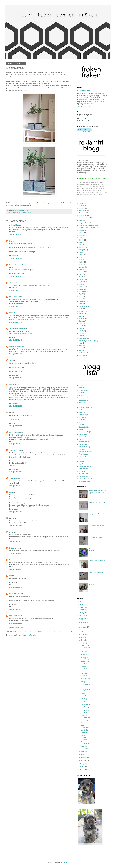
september (85, 630)
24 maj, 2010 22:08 (16, 623)
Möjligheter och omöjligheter (86, 684)
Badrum (82, 206)
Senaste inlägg (12, 632)
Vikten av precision (85, 747)
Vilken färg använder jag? (87, 341)
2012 (81, 610)
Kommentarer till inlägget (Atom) (28, 635)
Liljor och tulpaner (85, 437)
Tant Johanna (83, 476)
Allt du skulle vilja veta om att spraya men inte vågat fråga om (97, 492)
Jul (80, 252)
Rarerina (82, 471)
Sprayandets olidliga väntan (98, 514)
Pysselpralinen (84, 461)
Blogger (65, 862)
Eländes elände (84, 218)
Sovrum (82, 319)
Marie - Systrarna (15, 616)
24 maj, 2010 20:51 (16, 609)
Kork (81, 260)
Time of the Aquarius (86, 479)
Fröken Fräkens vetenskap (88, 228)
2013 (81, 607)
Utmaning (82, 336)
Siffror (81, 304)
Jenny (11, 360)
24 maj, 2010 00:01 (16, 486)
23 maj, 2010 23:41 (16, 472)
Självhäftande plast (85, 306)
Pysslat (29, 212)
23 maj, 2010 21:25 (16, 276)
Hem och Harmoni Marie (17, 265)
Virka (81, 348)
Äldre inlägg (68, 632)
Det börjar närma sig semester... (96, 550)
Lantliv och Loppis (15, 450)
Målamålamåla (86, 678)
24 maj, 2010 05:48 (16, 512)
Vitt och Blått (13, 478)
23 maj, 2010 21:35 (16, 290)
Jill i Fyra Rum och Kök (17, 329)
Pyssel (81, 289)
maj (83, 643)
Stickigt (91, 584)
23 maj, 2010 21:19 (16, 258)
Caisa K (82, 395)
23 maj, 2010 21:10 (16, 235)
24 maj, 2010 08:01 (16, 542)
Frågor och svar (84, 223)
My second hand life (86, 452)
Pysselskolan (83, 292)
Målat (20, 212)
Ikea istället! (85, 655)
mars (83, 755)
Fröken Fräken (85, 90)
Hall (80, 242)
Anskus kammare (85, 390)
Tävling (82, 333)
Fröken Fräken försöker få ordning (86, 647)
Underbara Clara (85, 481)
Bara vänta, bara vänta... (85, 737)
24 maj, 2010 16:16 (16, 553)
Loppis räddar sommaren (97, 561)
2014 (81, 604)
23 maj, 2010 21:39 (16, 306)
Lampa (81, 267)
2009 (81, 764)
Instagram (82, 250)
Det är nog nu (85, 720)
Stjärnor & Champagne (17, 347)
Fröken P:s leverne (85, 410)
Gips (81, 238)
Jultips (81, 255)
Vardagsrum (83, 338)
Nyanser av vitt (14, 548)
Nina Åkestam (84, 454)
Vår (80, 350)
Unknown (12, 313)
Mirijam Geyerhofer (85, 444)
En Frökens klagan (85, 675)
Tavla (81, 328)
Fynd (81, 233)
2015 (81, 601)
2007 (81, 769)
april (83, 752)
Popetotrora (83, 459)
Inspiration (82, 247)
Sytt (80, 323)
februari (84, 757)
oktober (84, 627)
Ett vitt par (84, 652)
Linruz (11, 532)
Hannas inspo (84, 415)
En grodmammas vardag (87, 407)
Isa (80, 422)
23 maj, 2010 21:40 (16, 322)
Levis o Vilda (13, 225)
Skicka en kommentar (16, 627)
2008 (81, 767)
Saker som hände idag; (86, 716)
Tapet (81, 326)
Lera (81, 269)
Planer (81, 287)
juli (82, 637)
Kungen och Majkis (85, 432)
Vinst (81, 343)
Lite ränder (84, 730)
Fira (80, 220)
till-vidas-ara (13, 384)
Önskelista (83, 355)
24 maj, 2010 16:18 (16, 569)
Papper (82, 284)
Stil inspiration (84, 474)
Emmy (81, 405)
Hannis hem (83, 417)
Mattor (81, 274)
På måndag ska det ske (97, 526)
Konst (81, 257)
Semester (82, 301)
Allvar (81, 203)
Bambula (82, 393)
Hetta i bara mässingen (96, 572)
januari (84, 760)
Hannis (11, 492)
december (85, 618)
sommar (82, 314)
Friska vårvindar (85, 726)
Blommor (15, 212)
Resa (81, 299)
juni (83, 640)
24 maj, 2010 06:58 (16, 526)
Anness (82, 388)
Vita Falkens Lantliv (15, 297)
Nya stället (83, 282)
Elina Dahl (82, 403)
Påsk (81, 297)
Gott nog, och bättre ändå (86, 690)
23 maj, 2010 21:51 (16, 378)
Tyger (81, 331)
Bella (10, 241)
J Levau (82, 425)
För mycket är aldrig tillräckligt (85, 706)
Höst (81, 245)
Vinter (81, 346)
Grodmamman (14, 560)
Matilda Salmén (84, 442)
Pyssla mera (83, 464)
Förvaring (82, 235)
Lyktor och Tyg (14, 283)
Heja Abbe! (83, 420)
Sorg (81, 316)
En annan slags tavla (96, 537)
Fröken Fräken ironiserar (87, 225)
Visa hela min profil (83, 106)
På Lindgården (84, 469)
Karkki (81, 429)
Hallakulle (82, 412)
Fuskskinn (82, 230)
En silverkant (85, 671)
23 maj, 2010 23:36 (16, 444)
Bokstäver (82, 213)
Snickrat (82, 311)
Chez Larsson (84, 398)
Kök (80, 265)
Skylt (81, 309)
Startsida (40, 632)
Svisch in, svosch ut (85, 694)
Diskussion (83, 216)
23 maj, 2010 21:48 (16, 340)
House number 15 (15, 594)
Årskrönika (83, 353)
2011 (81, 613)
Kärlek (81, 262)
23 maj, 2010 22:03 (16, 406)
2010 (81, 616)
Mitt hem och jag (84, 447)
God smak (84, 733)
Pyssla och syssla (85, 466)
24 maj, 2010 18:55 (16, 587)
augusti (84, 635)
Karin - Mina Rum (15, 432)
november (85, 623)
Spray (81, 321)
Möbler (25, 212)
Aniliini (81, 385)
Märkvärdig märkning (85, 658)
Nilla (10, 576)
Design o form (84, 400)
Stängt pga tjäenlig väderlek (85, 700)
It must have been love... (86, 663)
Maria (81, 439)
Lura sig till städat (84, 667)
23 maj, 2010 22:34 (16, 426)
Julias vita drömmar (85, 427)
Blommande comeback (85, 743)
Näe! (82, 723)
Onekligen (82, 457)
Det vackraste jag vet (85, 712)
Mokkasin (82, 449)
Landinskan (83, 434)
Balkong (82, 208)
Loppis (81, 272)
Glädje (81, 240)
